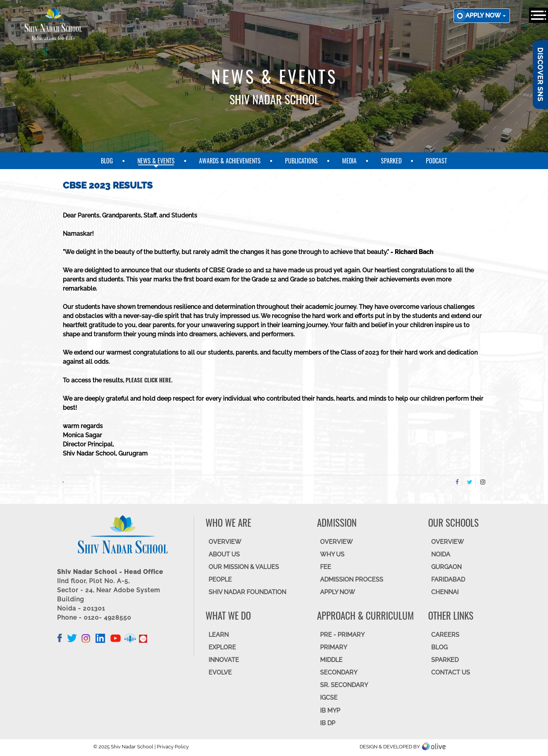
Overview (448, 542)
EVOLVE (220, 672)
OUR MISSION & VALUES (244, 567)
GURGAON (446, 567)
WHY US (332, 554)
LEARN (219, 635)
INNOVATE (224, 660)
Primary (334, 647)
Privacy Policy (173, 747)
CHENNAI (445, 592)
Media (349, 161)
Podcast (436, 161)
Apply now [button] (486, 15)
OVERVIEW (225, 542)
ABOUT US (224, 554)
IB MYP (330, 710)
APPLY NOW (338, 592)
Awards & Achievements (230, 161)
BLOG (439, 647)
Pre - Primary (342, 635)
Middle (331, 660)
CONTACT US (451, 672)
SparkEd (391, 161)
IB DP (328, 723)
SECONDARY (339, 672)
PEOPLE (220, 579)
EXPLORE (222, 647)
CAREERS (445, 635)
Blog (107, 161)
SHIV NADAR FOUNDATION (247, 592)
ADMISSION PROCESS (352, 579)
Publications (301, 161)
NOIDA (441, 554)
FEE (326, 567)
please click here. (149, 380)
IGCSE (329, 698)
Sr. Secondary (344, 685)
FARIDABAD (448, 579)
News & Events (156, 161)
